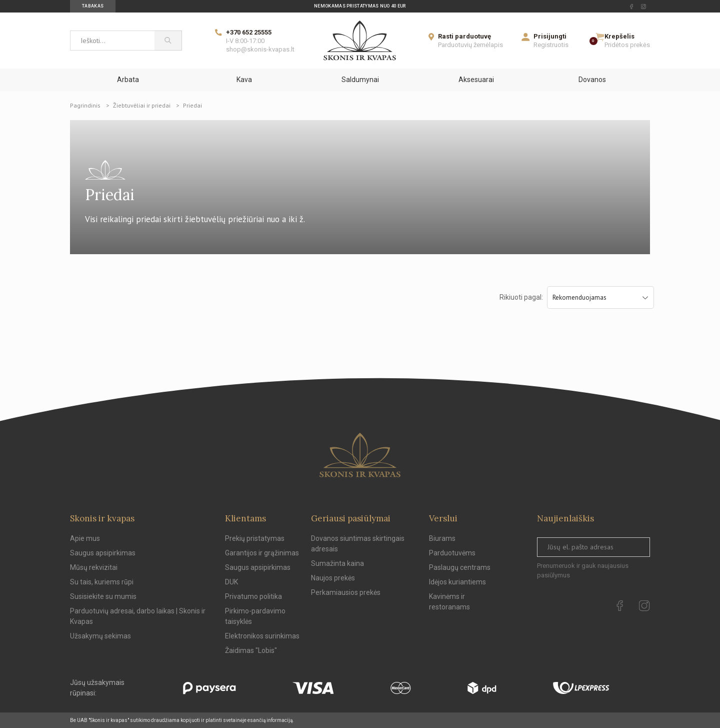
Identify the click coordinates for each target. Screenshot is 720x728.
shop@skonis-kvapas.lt (260, 49)
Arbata (128, 80)
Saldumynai (360, 80)
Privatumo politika (253, 596)
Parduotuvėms (452, 553)
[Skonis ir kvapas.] (360, 455)
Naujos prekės (333, 578)
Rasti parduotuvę (464, 36)
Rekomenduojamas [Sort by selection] (601, 297)
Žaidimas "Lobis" (251, 650)
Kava (244, 80)
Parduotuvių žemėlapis (470, 45)
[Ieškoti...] (112, 41)
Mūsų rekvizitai (94, 567)
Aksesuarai (476, 80)
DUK (231, 582)
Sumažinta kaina (337, 563)
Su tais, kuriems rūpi (102, 582)
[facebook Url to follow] (631, 7)
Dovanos (592, 80)
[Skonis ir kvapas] (360, 41)
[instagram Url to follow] (643, 7)
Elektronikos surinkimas (262, 636)
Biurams (442, 538)
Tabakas (93, 6)
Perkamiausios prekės (346, 592)
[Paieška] (168, 41)
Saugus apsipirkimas (103, 553)
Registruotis (551, 45)
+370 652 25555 (249, 32)
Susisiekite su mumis (103, 596)
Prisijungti (550, 36)
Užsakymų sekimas (100, 636)
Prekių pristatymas (255, 538)
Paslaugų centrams (460, 567)
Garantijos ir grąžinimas (262, 553)
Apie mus (85, 538)
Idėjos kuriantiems (457, 582)
